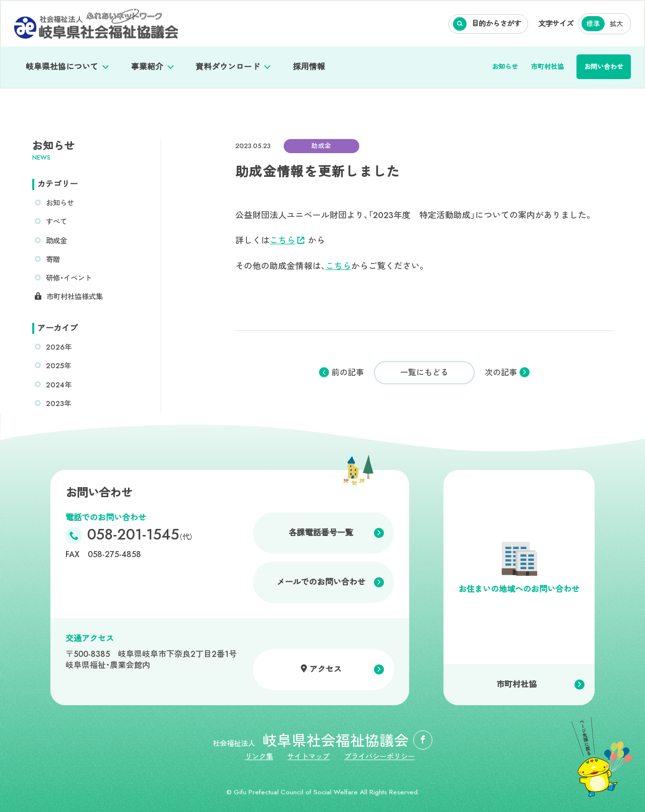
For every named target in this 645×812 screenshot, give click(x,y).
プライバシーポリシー (379, 757)
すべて (56, 222)
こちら (287, 240)
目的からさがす (496, 24)
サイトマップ (308, 757)
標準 (593, 24)
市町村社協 (547, 67)
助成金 (56, 241)
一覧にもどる (424, 373)
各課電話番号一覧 (321, 533)
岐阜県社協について (62, 67)
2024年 (59, 385)
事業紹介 (147, 67)
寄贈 (53, 259)
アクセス (326, 669)
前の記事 (348, 373)
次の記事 (501, 373)
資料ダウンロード (228, 67)
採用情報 (309, 67)
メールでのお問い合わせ (321, 582)
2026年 (59, 347)
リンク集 (259, 757)
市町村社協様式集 (75, 297)
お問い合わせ (604, 67)
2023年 (58, 403)
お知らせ (505, 67)
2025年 (58, 366)
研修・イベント (69, 278)
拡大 (616, 24)
